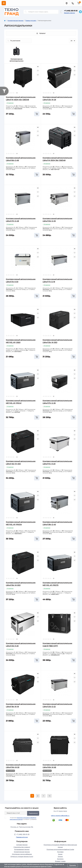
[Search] (26, 12)
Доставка (60, 852)
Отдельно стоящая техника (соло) (22, 857)
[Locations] (67, 3)
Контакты (60, 859)
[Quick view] (38, 67)
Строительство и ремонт (22, 847)
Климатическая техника (15, 21)
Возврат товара (60, 861)
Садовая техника (22, 845)
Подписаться (33, 813)
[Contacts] (73, 3)
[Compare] (38, 75)
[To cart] (37, 114)
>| (49, 796)
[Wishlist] (38, 71)
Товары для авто (31, 21)
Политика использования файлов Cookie (60, 849)
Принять (73, 865)
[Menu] (4, 3)
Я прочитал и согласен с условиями (22, 819)
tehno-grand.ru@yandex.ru (60, 816)
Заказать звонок (69, 13)
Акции (60, 854)
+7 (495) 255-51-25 (71, 11)
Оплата (60, 857)
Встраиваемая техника (22, 849)
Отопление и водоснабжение (22, 854)
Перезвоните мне (22, 837)
